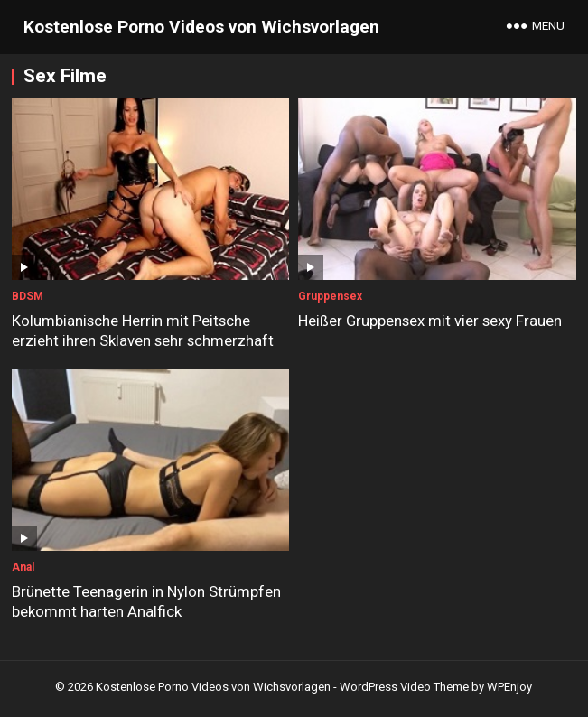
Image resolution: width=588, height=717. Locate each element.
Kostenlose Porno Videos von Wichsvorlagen (201, 27)
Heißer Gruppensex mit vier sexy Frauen (430, 321)
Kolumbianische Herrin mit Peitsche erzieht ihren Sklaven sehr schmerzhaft (143, 331)
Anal (23, 567)
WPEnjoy (509, 687)
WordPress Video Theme (404, 687)
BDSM (28, 296)
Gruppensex (330, 296)
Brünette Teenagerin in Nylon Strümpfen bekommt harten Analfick (146, 601)
